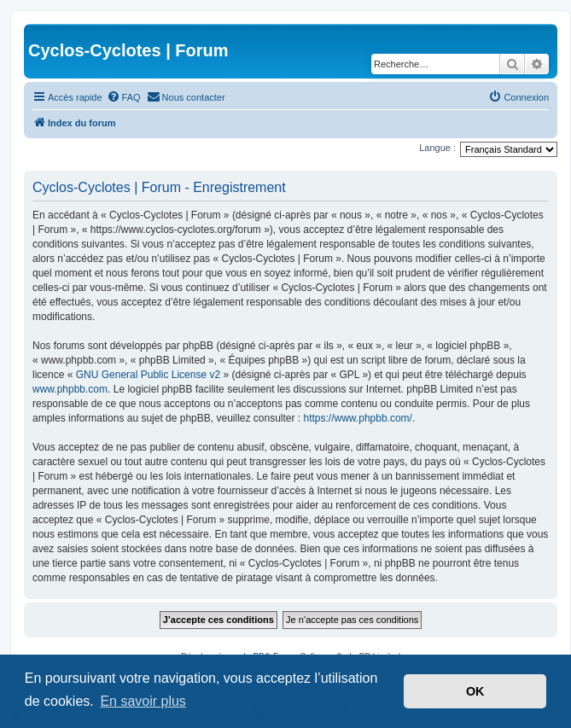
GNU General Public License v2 (148, 375)
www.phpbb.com (70, 389)
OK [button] (475, 691)
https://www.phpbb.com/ (358, 418)
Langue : (437, 148)
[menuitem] (124, 97)
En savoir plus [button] (143, 701)
